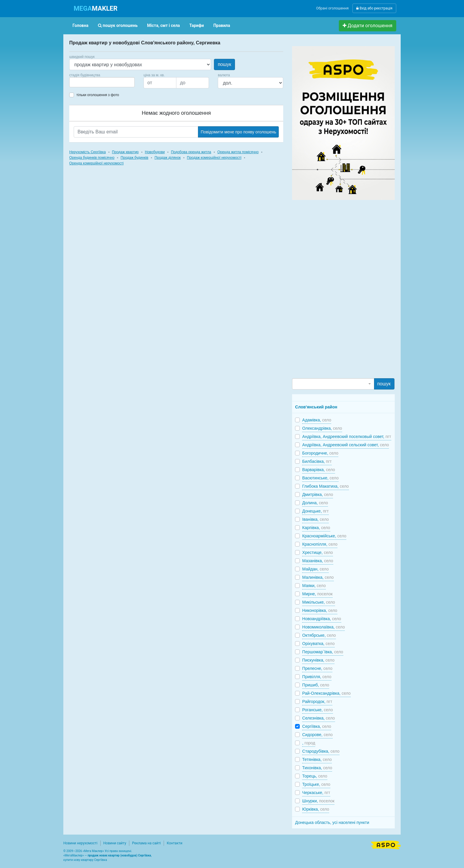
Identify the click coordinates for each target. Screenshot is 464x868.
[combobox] (102, 82)
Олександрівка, (322, 428)
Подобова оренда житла (191, 152)
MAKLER (96, 8)
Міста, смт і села (163, 25)
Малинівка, (318, 577)
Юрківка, (316, 809)
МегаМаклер (74, 855)
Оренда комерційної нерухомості (96, 163)
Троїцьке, (316, 784)
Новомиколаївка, (323, 627)
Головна (80, 25)
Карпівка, (316, 528)
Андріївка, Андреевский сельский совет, (345, 445)
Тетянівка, (317, 759)
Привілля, (317, 677)
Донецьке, (315, 511)
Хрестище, (318, 552)
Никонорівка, (320, 610)
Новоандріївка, (322, 619)
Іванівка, (315, 519)
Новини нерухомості (80, 843)
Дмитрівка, (318, 494)
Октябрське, (319, 635)
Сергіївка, (317, 726)
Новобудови (155, 152)
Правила (222, 25)
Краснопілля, (320, 544)
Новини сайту (115, 843)
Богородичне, (320, 453)
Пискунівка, (318, 660)
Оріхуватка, (318, 644)
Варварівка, (319, 470)
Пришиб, (316, 685)
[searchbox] (80, 82)
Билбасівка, (317, 461)
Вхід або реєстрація (374, 8)
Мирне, (317, 594)
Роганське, (317, 710)
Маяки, (314, 586)
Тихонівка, (317, 768)
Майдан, (315, 569)
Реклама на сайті (146, 843)
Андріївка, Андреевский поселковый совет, (347, 437)
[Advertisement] (336, 289)
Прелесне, (317, 668)
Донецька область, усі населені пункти (332, 822)
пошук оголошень (118, 25)
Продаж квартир (125, 152)
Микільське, (319, 602)
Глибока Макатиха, (325, 486)
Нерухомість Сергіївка (87, 152)
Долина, (315, 503)
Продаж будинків (135, 158)
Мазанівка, (318, 561)
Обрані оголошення (332, 8)
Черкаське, (316, 793)
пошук (224, 64)
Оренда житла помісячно (238, 152)
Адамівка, (317, 420)
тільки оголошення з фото (98, 95)
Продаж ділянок (167, 158)
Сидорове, (317, 735)
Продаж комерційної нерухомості (214, 158)
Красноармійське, (324, 536)
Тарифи (197, 25)
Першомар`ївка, (323, 652)
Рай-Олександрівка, (326, 693)
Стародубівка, (321, 751)
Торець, (315, 776)
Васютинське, (320, 478)
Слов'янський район (316, 407)
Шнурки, (318, 801)
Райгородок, (317, 701)
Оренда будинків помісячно (92, 158)
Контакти (174, 843)
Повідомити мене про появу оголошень (238, 132)
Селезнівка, (318, 718)
